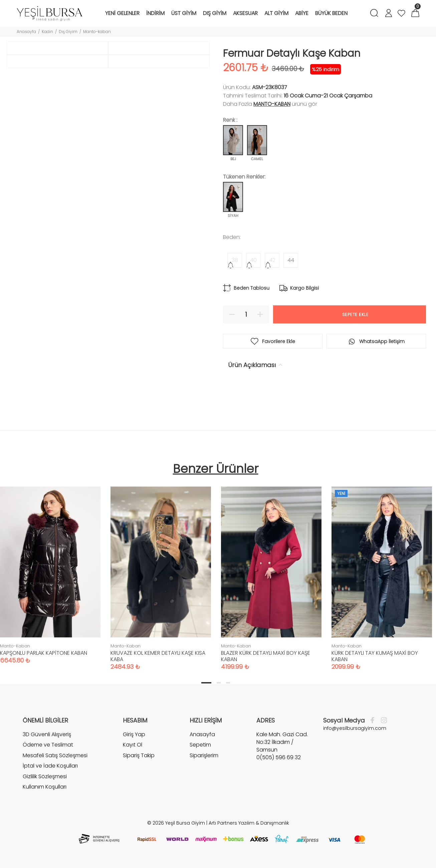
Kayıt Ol (133, 745)
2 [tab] (219, 683)
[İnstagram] (382, 720)
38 (235, 260)
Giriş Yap (134, 735)
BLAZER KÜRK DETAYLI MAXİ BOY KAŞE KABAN (266, 656)
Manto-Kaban (272, 104)
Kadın (47, 32)
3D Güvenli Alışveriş (47, 735)
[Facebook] (374, 720)
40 (253, 260)
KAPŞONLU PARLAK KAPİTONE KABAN (44, 653)
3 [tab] (228, 683)
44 (291, 260)
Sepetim (200, 745)
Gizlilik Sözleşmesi (45, 776)
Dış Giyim (68, 32)
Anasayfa (26, 32)
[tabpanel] (161, 572)
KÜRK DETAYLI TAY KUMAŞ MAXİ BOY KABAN (375, 656)
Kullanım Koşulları (45, 787)
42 (272, 260)
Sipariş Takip (139, 755)
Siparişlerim (204, 755)
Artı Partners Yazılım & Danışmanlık (249, 823)
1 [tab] (206, 683)
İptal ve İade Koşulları (50, 766)
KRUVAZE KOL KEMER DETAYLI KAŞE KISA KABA (158, 656)
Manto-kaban (97, 32)
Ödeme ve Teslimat (48, 745)
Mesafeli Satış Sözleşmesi (55, 755)
